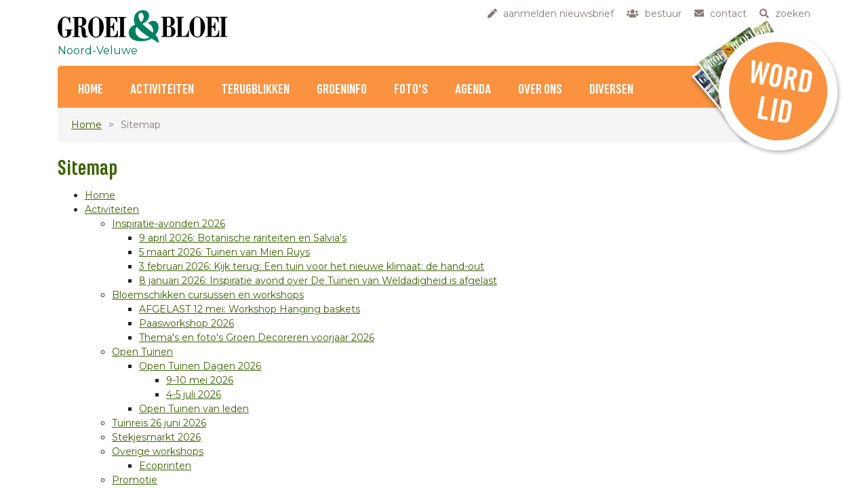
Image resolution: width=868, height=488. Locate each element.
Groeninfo (342, 90)
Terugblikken (255, 90)
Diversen (611, 90)
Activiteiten (162, 90)
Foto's (411, 90)
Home (91, 90)
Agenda (473, 90)
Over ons (540, 90)
